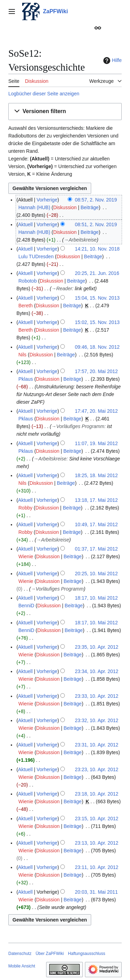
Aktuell (25, 224)
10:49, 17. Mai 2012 (96, 524)
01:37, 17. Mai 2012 (96, 549)
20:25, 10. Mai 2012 (96, 574)
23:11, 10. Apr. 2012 (97, 867)
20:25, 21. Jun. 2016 (97, 273)
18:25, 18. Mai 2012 (96, 475)
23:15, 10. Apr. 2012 (97, 819)
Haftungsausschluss (86, 954)
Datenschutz (20, 954)
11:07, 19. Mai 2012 (96, 443)
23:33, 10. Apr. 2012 (97, 696)
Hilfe (112, 61)
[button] (65, 112)
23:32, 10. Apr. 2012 (97, 720)
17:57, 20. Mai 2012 (96, 371)
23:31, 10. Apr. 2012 (97, 745)
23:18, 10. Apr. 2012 (97, 794)
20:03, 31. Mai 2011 (96, 892)
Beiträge (90, 207)
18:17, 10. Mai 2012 (96, 598)
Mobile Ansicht (22, 966)
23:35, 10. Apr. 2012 (97, 647)
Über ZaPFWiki (50, 954)
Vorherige (47, 200)
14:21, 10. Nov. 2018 (97, 249)
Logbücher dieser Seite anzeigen (44, 94)
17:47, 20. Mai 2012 (96, 411)
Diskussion (65, 207)
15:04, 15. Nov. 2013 (97, 298)
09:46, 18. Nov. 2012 (97, 347)
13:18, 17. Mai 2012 (96, 500)
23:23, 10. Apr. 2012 (97, 769)
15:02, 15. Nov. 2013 (97, 322)
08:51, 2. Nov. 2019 (96, 224)
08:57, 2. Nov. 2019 (96, 200)
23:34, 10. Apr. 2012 (97, 671)
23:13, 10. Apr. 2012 (97, 843)
